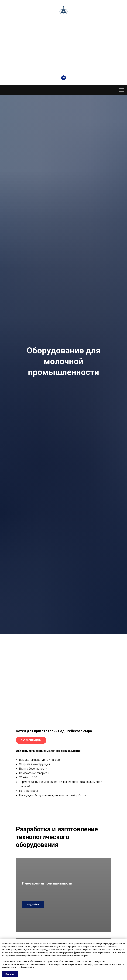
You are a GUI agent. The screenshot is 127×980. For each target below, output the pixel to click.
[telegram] (64, 78)
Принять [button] (10, 974)
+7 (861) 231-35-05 (64, 61)
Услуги (64, 43)
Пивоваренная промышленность (47, 883)
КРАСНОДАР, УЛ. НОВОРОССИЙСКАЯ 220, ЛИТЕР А (64, 66)
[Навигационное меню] (122, 90)
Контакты (63, 49)
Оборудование (63, 26)
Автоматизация (63, 32)
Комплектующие (64, 38)
